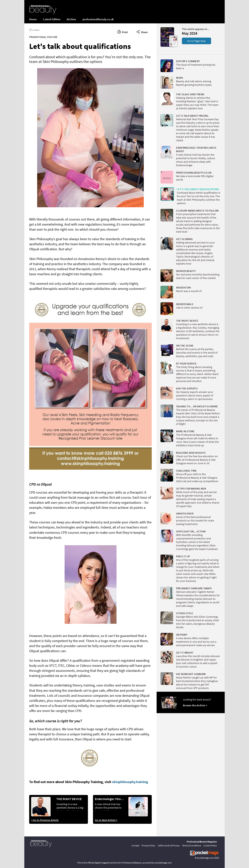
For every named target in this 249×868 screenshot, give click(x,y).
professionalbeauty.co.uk (98, 19)
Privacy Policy (148, 846)
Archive (71, 19)
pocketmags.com (205, 858)
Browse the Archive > (195, 705)
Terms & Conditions (192, 846)
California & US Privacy (169, 846)
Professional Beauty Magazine (202, 842)
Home (33, 19)
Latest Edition (52, 19)
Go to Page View (196, 41)
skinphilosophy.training (130, 782)
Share (142, 32)
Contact (135, 846)
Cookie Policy (210, 846)
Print (123, 32)
